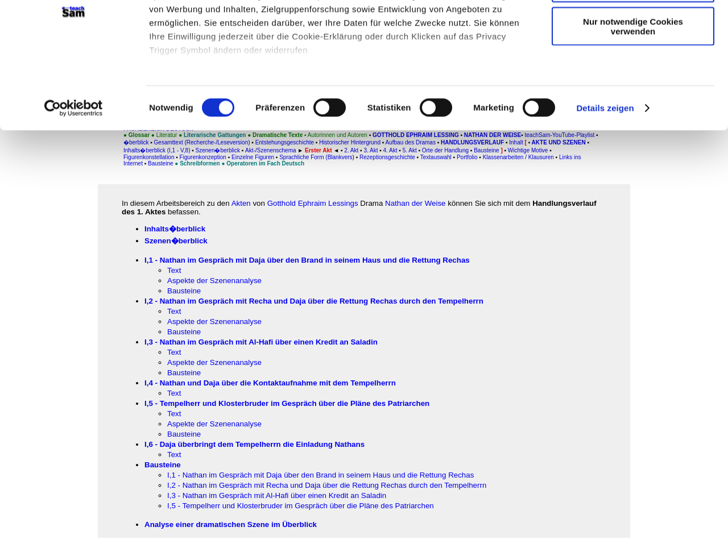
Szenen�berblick (176, 241)
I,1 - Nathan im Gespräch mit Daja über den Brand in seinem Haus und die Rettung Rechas (307, 260)
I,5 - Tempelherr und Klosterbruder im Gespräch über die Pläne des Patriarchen (301, 506)
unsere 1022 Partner (227, 41)
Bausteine (184, 291)
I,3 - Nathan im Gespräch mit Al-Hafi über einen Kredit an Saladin (277, 495)
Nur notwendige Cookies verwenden (633, 99)
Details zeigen (605, 182)
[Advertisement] (57, 237)
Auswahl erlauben (633, 62)
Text (174, 270)
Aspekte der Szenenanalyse (214, 281)
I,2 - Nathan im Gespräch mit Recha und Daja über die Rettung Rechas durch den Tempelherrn (327, 485)
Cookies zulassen (633, 28)
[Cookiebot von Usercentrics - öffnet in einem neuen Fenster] (74, 182)
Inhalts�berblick (175, 229)
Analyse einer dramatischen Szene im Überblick (231, 524)
